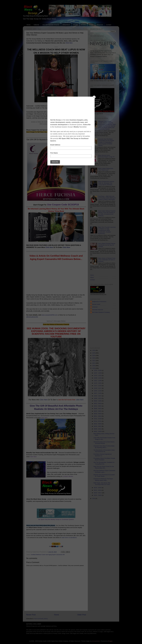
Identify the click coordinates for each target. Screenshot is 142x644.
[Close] (94, 97)
